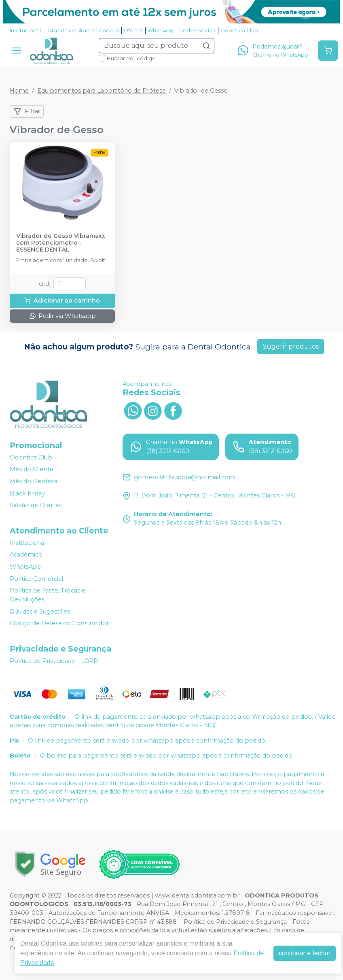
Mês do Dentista (34, 481)
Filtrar (27, 112)
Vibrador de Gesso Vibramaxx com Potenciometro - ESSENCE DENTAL (61, 243)
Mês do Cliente (32, 470)
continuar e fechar (305, 953)
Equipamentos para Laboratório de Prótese (102, 91)
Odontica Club (239, 31)
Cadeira (109, 31)
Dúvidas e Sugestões (40, 612)
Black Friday (27, 493)
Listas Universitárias (70, 31)
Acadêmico (26, 555)
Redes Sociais (198, 31)
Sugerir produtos (291, 346)
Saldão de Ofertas (36, 505)
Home (19, 91)
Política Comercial (36, 579)
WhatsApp (161, 31)
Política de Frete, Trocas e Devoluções (48, 595)
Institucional (25, 31)
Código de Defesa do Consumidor (59, 623)
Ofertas (133, 31)
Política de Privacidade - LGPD (54, 661)
